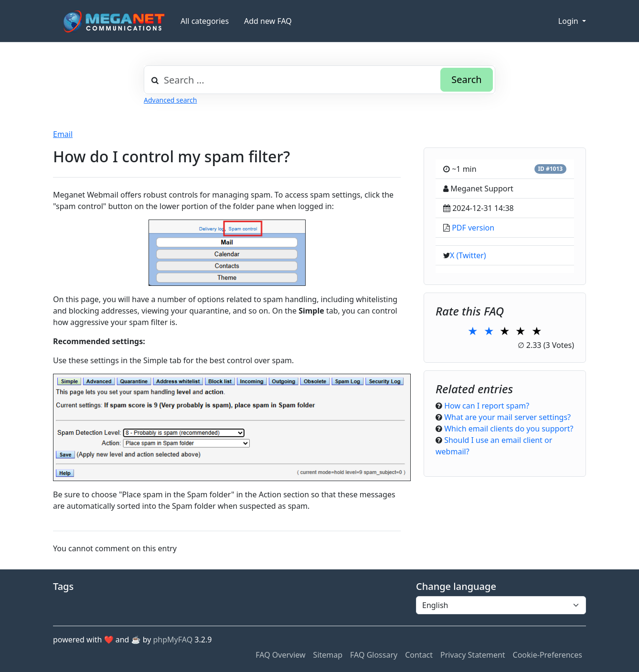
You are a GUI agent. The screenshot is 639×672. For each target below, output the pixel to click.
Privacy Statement (473, 655)
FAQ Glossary (374, 655)
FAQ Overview (280, 655)
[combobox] (319, 80)
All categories (205, 21)
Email (63, 134)
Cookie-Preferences (548, 655)
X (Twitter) (468, 255)
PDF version (473, 228)
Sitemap (328, 655)
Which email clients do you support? (509, 429)
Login (569, 21)
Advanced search (170, 100)
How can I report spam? (487, 406)
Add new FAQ (268, 21)
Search (466, 79)
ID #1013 (550, 169)
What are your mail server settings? (507, 417)
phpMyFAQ (173, 640)
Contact (419, 655)
